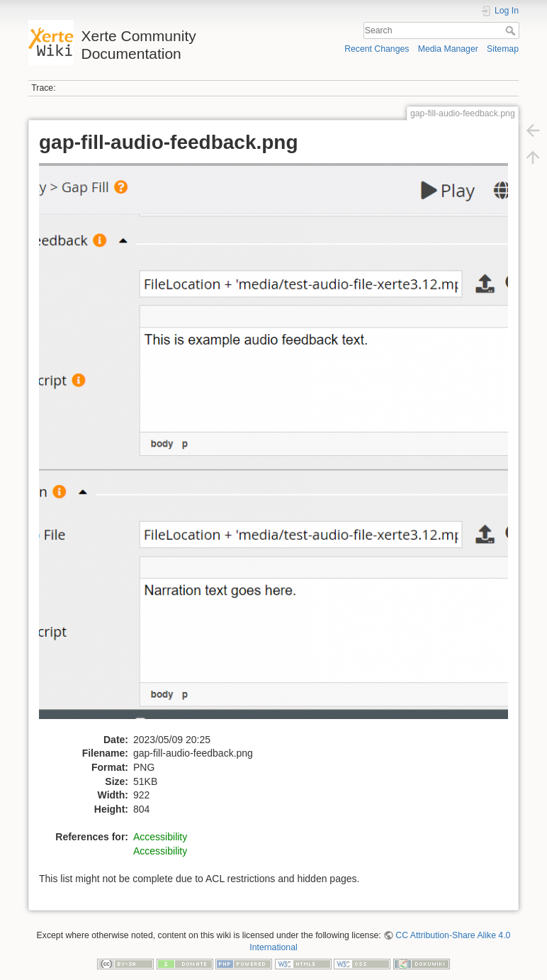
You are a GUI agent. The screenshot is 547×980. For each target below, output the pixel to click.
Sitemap (503, 49)
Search (512, 30)
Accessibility (160, 837)
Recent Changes (377, 49)
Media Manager (448, 49)
